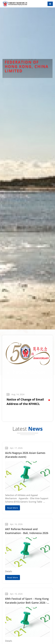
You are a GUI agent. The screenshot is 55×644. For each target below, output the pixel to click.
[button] (49, 400)
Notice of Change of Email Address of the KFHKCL (25, 402)
